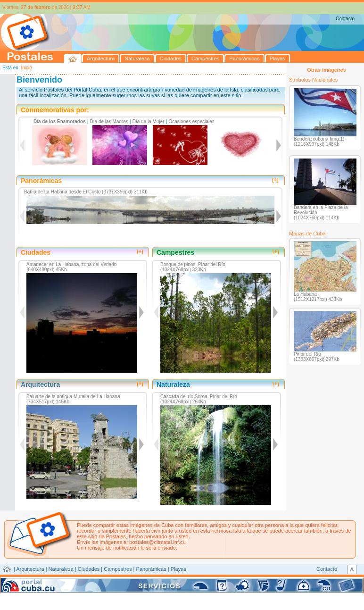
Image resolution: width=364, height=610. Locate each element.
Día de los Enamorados (60, 121)
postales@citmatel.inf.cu (157, 542)
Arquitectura (30, 569)
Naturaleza (61, 569)
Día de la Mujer (149, 121)
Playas (178, 569)
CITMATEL (223, 580)
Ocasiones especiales (192, 121)
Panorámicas (151, 569)
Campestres (118, 569)
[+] (275, 180)
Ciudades (89, 569)
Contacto (345, 19)
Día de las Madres (109, 121)
